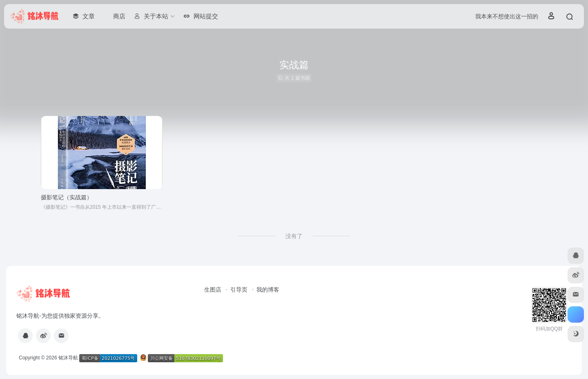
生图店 (213, 290)
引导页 (239, 290)
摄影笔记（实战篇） (67, 197)
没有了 (294, 236)
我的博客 (268, 290)
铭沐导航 (68, 358)
